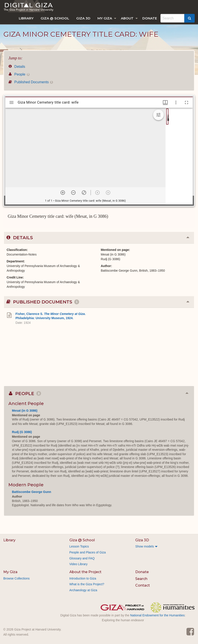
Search (141, 579)
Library (26, 18)
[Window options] (176, 102)
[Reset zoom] (84, 193)
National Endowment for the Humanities (157, 615)
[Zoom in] (63, 193)
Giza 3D (83, 18)
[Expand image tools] (158, 115)
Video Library (78, 564)
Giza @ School (55, 18)
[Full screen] (187, 102)
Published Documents (31, 82)
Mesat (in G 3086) (25, 411)
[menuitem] (26, 18)
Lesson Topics (79, 546)
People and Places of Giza (88, 552)
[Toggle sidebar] (11, 102)
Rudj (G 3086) (22, 432)
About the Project (85, 572)
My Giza (105, 18)
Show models (145, 546)
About (127, 18)
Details (17, 67)
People (19, 74)
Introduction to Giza (83, 578)
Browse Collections (16, 578)
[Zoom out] (73, 193)
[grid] (179, 156)
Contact (143, 585)
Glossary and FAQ (82, 558)
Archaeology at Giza (83, 590)
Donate (150, 18)
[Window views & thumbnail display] (165, 102)
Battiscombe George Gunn (31, 492)
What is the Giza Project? (87, 584)
